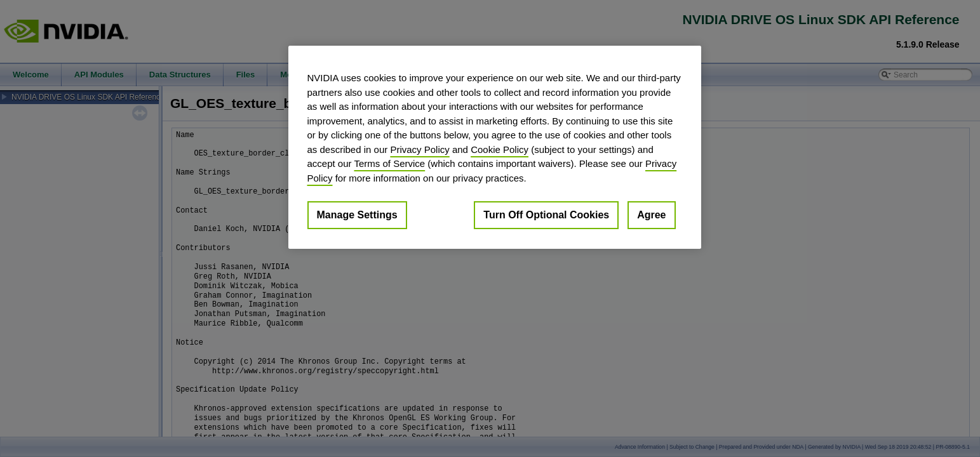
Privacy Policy (420, 149)
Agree (651, 215)
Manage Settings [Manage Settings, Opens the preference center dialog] (357, 215)
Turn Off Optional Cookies (546, 215)
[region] (495, 147)
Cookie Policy (500, 149)
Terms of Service (389, 163)
